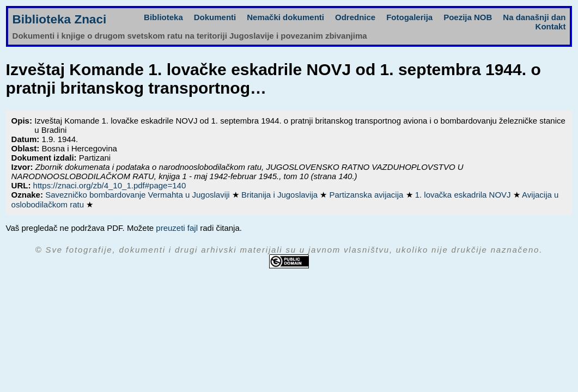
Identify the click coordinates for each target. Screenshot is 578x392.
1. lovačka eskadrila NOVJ (464, 195)
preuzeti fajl (177, 228)
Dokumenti (215, 17)
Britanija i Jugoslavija (281, 195)
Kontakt (551, 26)
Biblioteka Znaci (60, 19)
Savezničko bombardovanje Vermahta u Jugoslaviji (139, 195)
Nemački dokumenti (285, 17)
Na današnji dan (534, 17)
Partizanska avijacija (367, 195)
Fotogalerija (409, 17)
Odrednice (355, 17)
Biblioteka (163, 17)
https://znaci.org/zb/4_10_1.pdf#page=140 (110, 185)
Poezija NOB (468, 17)
